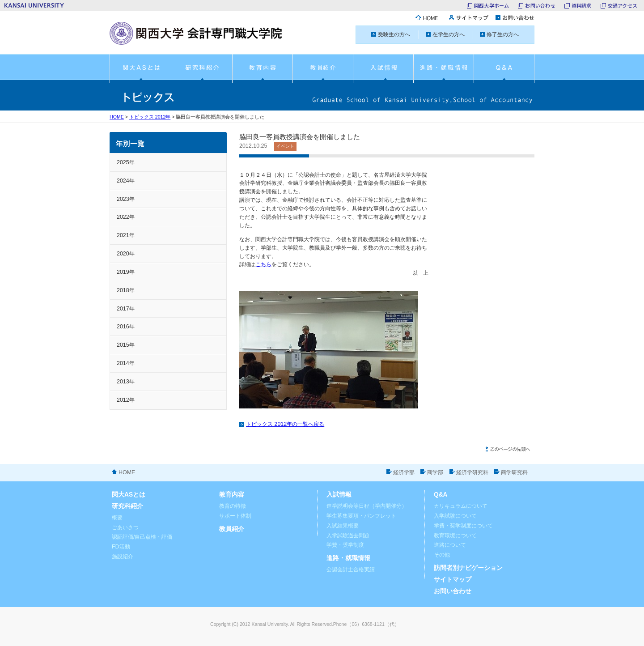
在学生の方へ (449, 34)
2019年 (126, 272)
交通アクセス (623, 5)
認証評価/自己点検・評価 (142, 537)
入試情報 (339, 495)
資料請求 (582, 5)
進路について (450, 545)
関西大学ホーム (492, 5)
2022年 (126, 217)
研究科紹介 (127, 506)
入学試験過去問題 (348, 535)
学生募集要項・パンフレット (361, 516)
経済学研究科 (472, 472)
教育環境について (455, 535)
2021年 (126, 235)
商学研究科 (514, 472)
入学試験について (455, 516)
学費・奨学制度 (345, 545)
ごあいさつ (125, 527)
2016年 (126, 327)
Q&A (441, 495)
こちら (263, 264)
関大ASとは (129, 495)
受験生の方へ (394, 34)
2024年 (126, 181)
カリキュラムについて (461, 506)
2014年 (126, 363)
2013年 (126, 382)
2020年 (126, 254)
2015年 (126, 345)
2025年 (126, 162)
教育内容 (232, 495)
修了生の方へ (503, 34)
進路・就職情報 (348, 558)
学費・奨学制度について (463, 526)
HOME (117, 117)
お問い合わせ (540, 5)
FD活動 (121, 547)
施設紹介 (123, 557)
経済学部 (404, 472)
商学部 (435, 472)
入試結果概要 (343, 526)
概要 (117, 518)
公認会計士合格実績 (351, 569)
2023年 (126, 199)
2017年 (126, 309)
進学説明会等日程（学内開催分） (367, 506)
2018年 (126, 290)
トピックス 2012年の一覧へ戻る (285, 424)
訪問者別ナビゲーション (468, 568)
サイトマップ (453, 580)
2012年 (126, 400)
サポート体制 (235, 516)
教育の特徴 (233, 506)
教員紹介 (232, 529)
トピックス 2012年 (150, 117)
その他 (442, 555)
